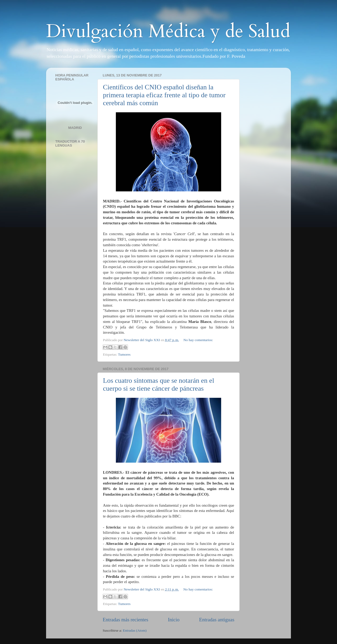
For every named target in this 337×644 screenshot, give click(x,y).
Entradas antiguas (217, 620)
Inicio (174, 620)
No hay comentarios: (198, 340)
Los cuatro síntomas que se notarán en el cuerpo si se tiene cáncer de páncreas (158, 384)
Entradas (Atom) (135, 630)
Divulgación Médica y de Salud (168, 31)
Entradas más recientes (125, 620)
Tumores (124, 354)
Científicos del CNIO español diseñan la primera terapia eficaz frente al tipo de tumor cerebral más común (164, 95)
